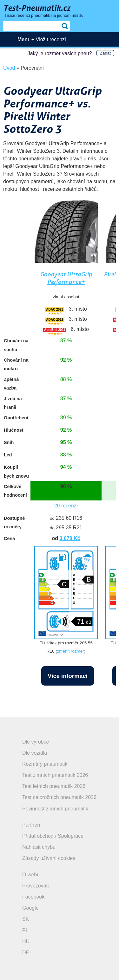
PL (25, 930)
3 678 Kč (70, 538)
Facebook (33, 897)
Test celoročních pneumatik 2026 (59, 797)
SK (26, 919)
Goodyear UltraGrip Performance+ (66, 278)
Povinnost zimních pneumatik (55, 809)
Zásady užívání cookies (49, 858)
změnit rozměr (71, 651)
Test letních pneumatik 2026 (54, 786)
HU (26, 941)
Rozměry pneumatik (45, 764)
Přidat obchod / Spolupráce (53, 836)
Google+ (32, 908)
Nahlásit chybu (39, 847)
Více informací (68, 676)
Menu (24, 39)
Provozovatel (37, 886)
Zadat (105, 53)
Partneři (31, 825)
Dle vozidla (35, 753)
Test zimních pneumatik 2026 (55, 775)
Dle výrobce (36, 742)
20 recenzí (66, 506)
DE (26, 953)
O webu (31, 875)
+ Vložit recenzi (49, 39)
